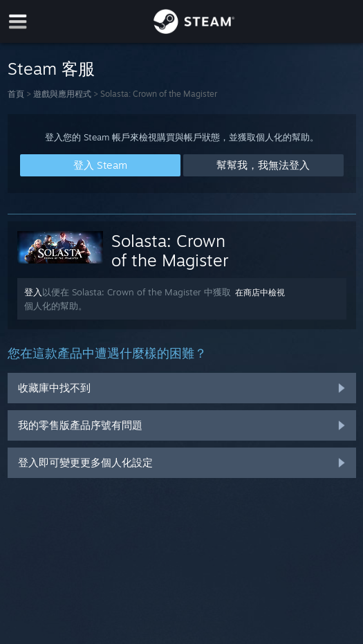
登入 (33, 292)
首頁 (16, 94)
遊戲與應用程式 (62, 94)
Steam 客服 (51, 68)
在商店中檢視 (260, 292)
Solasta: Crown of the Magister (170, 250)
